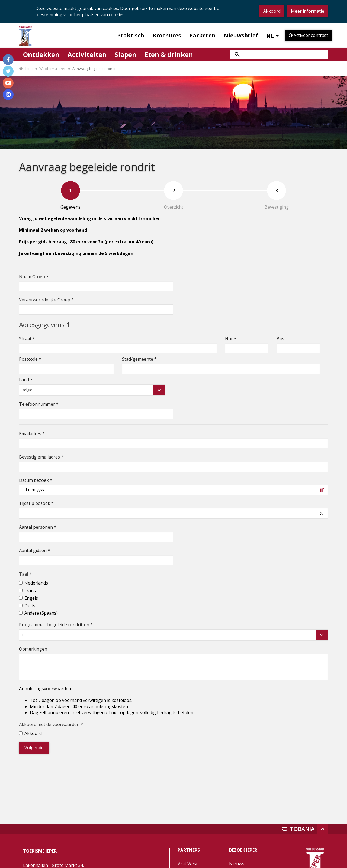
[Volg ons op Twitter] (8, 71)
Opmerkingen (33, 649)
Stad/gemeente (139, 359)
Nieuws (237, 864)
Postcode (30, 359)
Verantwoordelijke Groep (46, 300)
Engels (31, 598)
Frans (30, 591)
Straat (27, 339)
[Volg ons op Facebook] (8, 60)
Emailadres (32, 434)
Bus (280, 339)
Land (26, 380)
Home (29, 69)
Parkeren (202, 35)
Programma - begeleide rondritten (56, 625)
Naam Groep (34, 277)
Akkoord (272, 11)
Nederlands (36, 583)
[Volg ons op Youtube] (8, 83)
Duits (30, 606)
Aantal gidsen (35, 550)
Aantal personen (38, 527)
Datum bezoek (36, 480)
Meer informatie (308, 11)
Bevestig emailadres (41, 457)
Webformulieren (53, 69)
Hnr (231, 339)
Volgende (34, 748)
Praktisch (131, 35)
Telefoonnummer (39, 404)
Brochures (167, 35)
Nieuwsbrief (241, 35)
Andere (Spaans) (41, 613)
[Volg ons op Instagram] (8, 95)
